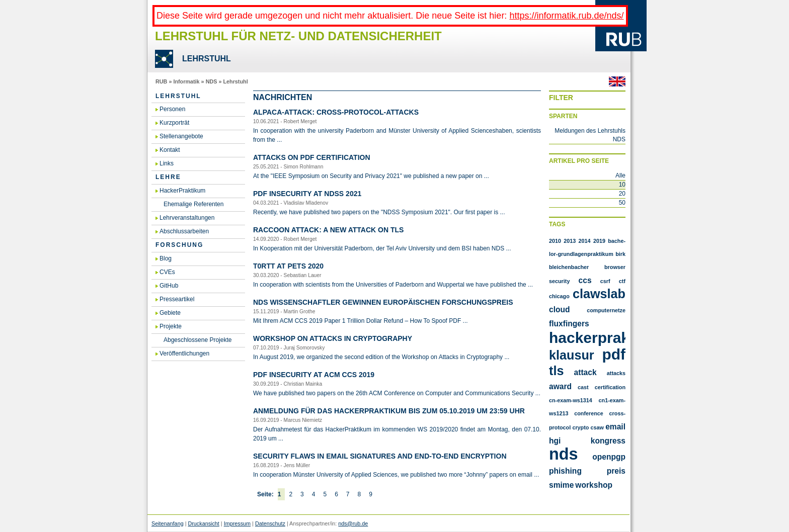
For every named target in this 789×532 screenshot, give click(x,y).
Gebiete (170, 313)
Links (167, 163)
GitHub (169, 286)
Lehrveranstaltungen (187, 218)
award (560, 386)
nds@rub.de (353, 523)
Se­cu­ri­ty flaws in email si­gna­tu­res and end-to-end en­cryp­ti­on (380, 456)
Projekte (171, 326)
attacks (616, 373)
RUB (161, 81)
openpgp (609, 457)
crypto (580, 427)
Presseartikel (177, 299)
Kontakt (170, 150)
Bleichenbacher (569, 267)
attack (585, 372)
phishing (565, 471)
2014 (585, 241)
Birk (620, 254)
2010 (555, 241)
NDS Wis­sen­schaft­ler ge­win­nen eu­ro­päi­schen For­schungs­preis (383, 302)
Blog (166, 258)
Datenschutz (270, 523)
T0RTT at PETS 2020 (288, 266)
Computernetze (606, 310)
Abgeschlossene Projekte (198, 340)
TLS (556, 371)
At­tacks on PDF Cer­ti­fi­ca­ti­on (312, 157)
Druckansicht (203, 523)
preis (616, 471)
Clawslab (599, 294)
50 (622, 203)
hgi (555, 441)
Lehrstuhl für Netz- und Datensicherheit (298, 36)
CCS (585, 280)
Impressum (237, 523)
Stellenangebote (181, 136)
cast (583, 387)
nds (564, 454)
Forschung (179, 245)
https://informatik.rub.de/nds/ (566, 16)
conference (589, 413)
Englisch (617, 81)
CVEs (167, 272)
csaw (597, 427)
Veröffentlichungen (184, 353)
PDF (614, 354)
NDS (212, 81)
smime (561, 485)
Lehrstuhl (235, 81)
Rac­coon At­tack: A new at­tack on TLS (328, 230)
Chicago (559, 296)
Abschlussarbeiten (184, 231)
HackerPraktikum (182, 191)
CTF (622, 281)
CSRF (605, 281)
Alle (620, 175)
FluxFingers (569, 324)
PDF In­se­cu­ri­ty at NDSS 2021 (307, 194)
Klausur (572, 355)
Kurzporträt (174, 123)
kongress (608, 441)
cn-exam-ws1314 (571, 400)
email (615, 427)
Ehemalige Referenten (193, 204)
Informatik (186, 81)
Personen (172, 109)
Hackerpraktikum (609, 338)
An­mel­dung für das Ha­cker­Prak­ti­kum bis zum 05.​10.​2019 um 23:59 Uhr (389, 411)
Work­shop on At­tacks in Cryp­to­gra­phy (333, 338)
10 (622, 185)
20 (622, 194)
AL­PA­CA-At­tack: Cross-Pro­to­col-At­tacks (336, 112)
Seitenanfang (168, 523)
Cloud (560, 309)
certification (610, 387)
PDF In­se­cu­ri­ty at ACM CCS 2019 (314, 375)
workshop (594, 485)
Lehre (168, 177)
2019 (599, 241)
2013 (570, 241)
